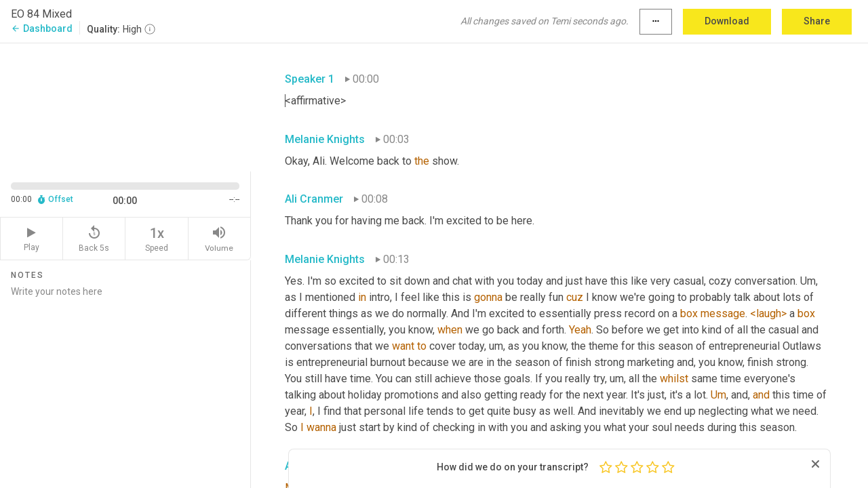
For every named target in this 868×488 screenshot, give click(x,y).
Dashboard (42, 28)
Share (817, 21)
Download (727, 21)
